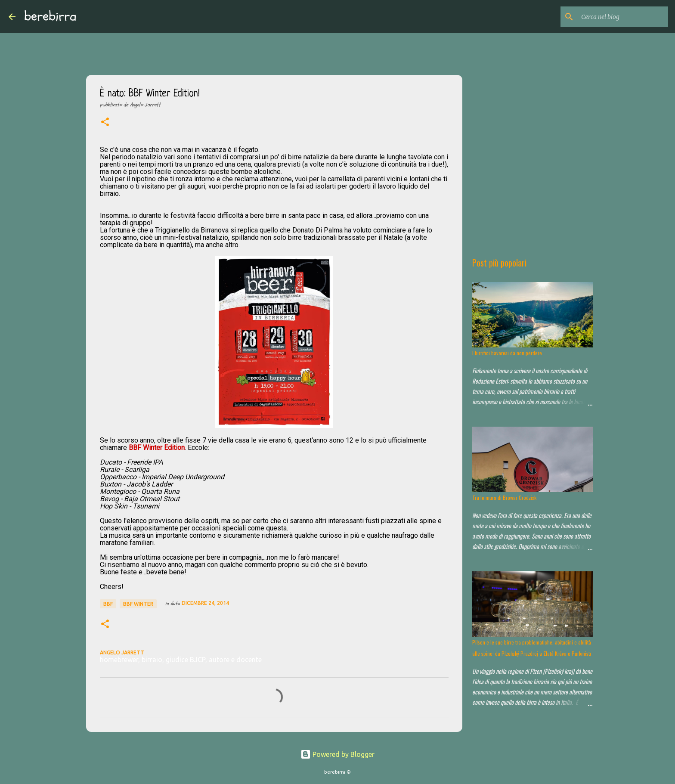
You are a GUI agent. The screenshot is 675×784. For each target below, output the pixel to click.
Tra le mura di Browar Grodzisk (504, 497)
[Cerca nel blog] (623, 17)
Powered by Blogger (337, 754)
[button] (105, 123)
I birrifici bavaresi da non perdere (507, 353)
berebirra (50, 16)
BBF (108, 604)
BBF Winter (138, 604)
